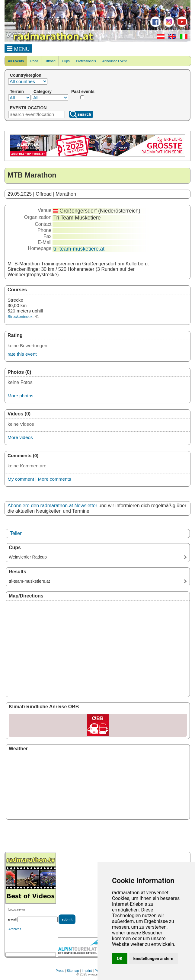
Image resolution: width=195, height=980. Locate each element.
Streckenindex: (21, 317)
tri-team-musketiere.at (79, 249)
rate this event (22, 354)
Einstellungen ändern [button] (153, 959)
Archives (15, 929)
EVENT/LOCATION (28, 108)
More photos (20, 396)
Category (43, 91)
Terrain (17, 91)
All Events (16, 61)
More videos (20, 437)
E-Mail (12, 919)
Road (34, 61)
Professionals (86, 61)
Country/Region (26, 75)
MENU (18, 48)
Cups (66, 61)
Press (60, 971)
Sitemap (73, 971)
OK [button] (120, 959)
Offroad (50, 61)
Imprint (87, 971)
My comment (21, 479)
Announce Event (115, 61)
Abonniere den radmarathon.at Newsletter (52, 506)
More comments (54, 479)
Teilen (16, 533)
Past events (83, 91)
